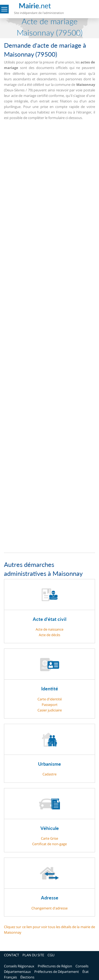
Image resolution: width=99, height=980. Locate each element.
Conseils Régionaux (19, 966)
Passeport (50, 705)
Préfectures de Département (57, 972)
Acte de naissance (49, 629)
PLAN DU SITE (33, 955)
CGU (51, 955)
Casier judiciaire (50, 710)
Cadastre (49, 774)
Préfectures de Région (55, 966)
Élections (27, 977)
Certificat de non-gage (49, 844)
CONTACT (11, 955)
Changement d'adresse (49, 908)
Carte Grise (49, 838)
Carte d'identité (50, 699)
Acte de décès (49, 635)
